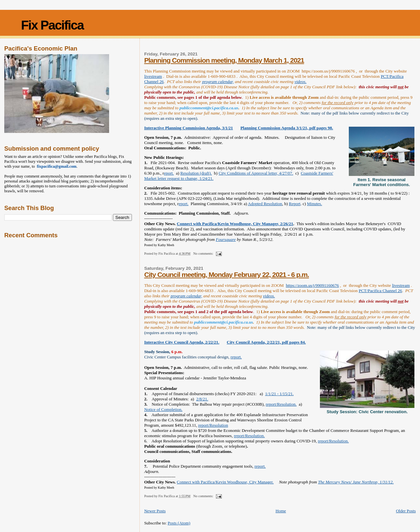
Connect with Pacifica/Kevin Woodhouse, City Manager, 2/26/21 (235, 224)
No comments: (204, 254)
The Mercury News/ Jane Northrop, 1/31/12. (356, 482)
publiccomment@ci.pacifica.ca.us (209, 108)
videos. (300, 82)
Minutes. (315, 204)
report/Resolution (213, 425)
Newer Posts (155, 511)
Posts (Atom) (179, 523)
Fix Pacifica (52, 25)
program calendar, (218, 82)
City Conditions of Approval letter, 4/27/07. (256, 173)
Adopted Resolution (265, 204)
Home (281, 511)
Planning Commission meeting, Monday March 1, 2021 (224, 60)
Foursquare (226, 239)
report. (236, 357)
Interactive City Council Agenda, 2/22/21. (182, 342)
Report (294, 204)
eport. (169, 173)
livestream (153, 76)
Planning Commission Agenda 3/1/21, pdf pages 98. (287, 128)
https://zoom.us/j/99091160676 (312, 285)
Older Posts (406, 511)
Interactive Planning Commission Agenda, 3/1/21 (189, 128)
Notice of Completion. (163, 409)
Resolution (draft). (196, 173)
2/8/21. (202, 399)
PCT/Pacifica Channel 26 (380, 291)
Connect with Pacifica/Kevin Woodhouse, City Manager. (225, 482)
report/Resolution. (281, 404)
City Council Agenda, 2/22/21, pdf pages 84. (266, 342)
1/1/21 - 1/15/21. (279, 394)
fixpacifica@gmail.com (56, 166)
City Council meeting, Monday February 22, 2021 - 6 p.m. (226, 275)
